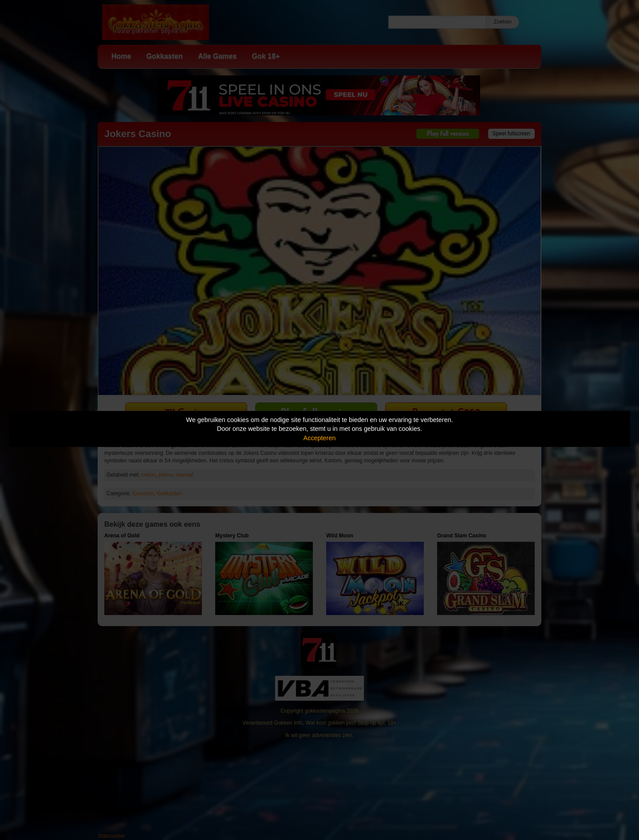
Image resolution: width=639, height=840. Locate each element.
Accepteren (320, 438)
